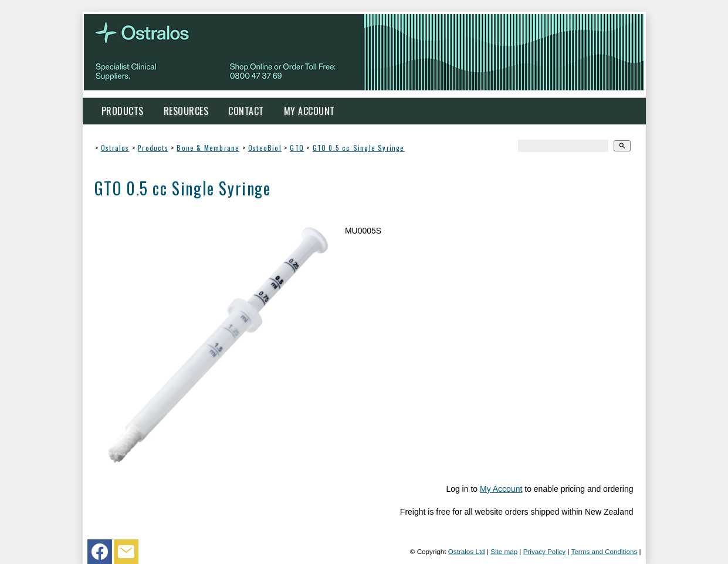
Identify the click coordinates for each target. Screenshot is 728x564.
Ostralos (115, 148)
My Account (309, 111)
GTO (297, 148)
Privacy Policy (545, 551)
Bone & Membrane (208, 148)
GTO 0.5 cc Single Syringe (359, 148)
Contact (246, 111)
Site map (504, 551)
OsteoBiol (265, 148)
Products (123, 111)
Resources (186, 111)
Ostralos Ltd (467, 551)
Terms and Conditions (604, 551)
